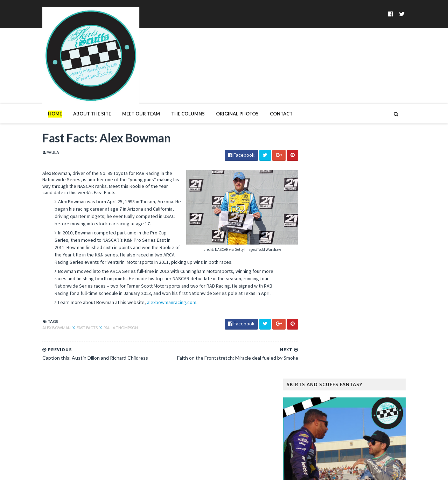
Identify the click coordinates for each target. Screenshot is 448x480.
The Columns (174, 87)
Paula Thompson (106, 308)
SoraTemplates (69, 470)
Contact (267, 87)
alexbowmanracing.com (157, 283)
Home (41, 87)
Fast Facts (73, 308)
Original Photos (223, 87)
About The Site (78, 87)
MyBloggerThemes (142, 470)
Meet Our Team (127, 87)
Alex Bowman (43, 308)
